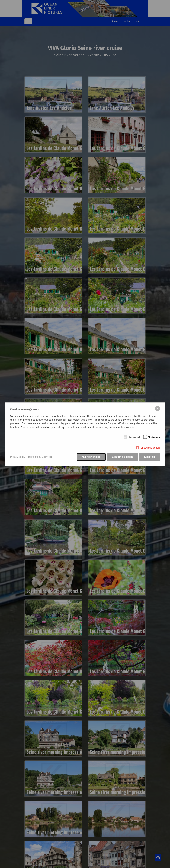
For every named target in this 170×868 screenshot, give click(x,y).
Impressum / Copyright (40, 457)
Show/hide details (150, 448)
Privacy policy (18, 457)
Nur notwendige (91, 457)
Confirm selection (122, 457)
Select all (150, 457)
